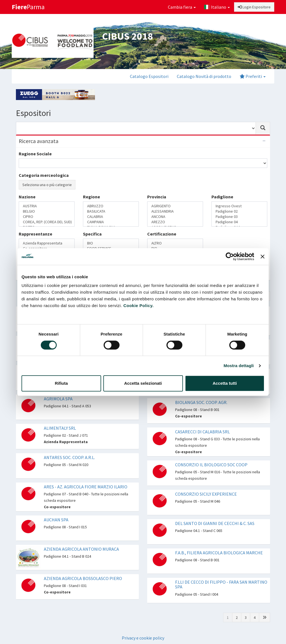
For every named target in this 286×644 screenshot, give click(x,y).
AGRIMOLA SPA (58, 399)
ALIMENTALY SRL (60, 428)
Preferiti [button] (253, 76)
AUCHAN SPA (56, 520)
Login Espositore (254, 7)
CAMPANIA (111, 222)
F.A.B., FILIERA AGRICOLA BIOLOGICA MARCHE (219, 553)
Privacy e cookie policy (143, 638)
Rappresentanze (35, 234)
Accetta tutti (225, 383)
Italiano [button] (217, 7)
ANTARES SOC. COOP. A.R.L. (69, 457)
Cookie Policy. (139, 306)
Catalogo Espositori (149, 76)
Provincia (157, 197)
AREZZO (175, 222)
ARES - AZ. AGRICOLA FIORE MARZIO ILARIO (86, 487)
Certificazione (162, 234)
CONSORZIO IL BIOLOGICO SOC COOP (211, 465)
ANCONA (175, 217)
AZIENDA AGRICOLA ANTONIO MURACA (81, 549)
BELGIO (47, 211)
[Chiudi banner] (263, 256)
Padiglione (222, 197)
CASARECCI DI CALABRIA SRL (202, 432)
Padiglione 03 (239, 217)
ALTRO (175, 243)
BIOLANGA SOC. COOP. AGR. (201, 402)
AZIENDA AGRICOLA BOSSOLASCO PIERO (83, 578)
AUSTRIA (47, 206)
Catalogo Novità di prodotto (204, 76)
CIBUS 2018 (127, 36)
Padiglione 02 (239, 211)
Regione (91, 197)
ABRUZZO (111, 206)
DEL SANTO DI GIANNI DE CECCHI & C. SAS (215, 523)
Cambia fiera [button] (182, 7)
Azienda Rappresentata (47, 243)
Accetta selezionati (143, 383)
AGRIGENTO (175, 206)
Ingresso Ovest (239, 206)
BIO (111, 243)
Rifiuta (61, 383)
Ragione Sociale (35, 154)
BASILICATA (111, 211)
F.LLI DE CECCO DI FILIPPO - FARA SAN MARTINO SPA (221, 584)
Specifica (92, 234)
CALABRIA (111, 217)
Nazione (27, 197)
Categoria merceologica (44, 175)
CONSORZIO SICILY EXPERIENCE (206, 494)
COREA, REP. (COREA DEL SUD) (47, 222)
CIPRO (47, 217)
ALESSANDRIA (175, 211)
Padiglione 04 (239, 222)
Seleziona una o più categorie (47, 185)
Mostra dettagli (239, 366)
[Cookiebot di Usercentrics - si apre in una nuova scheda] (230, 256)
